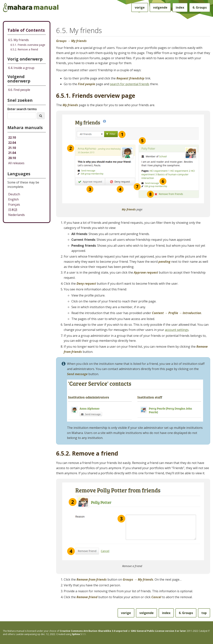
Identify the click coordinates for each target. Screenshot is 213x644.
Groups (200, 7)
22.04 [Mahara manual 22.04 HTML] (12, 143)
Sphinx (76, 634)
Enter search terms (22, 109)
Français (14, 204)
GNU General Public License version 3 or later (159, 631)
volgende (160, 7)
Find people (19, 90)
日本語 (13, 210)
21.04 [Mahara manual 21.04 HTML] (12, 153)
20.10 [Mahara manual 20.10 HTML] (12, 158)
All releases (16, 163)
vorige (140, 7)
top (204, 613)
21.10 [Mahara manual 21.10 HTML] (12, 148)
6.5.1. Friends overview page (28, 45)
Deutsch (14, 194)
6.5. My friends (19, 40)
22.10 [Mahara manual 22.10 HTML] (12, 137)
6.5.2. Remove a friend (24, 49)
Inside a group (21, 68)
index (180, 7)
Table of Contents (26, 30)
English (13, 199)
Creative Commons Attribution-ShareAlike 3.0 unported (94, 631)
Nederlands (17, 215)
